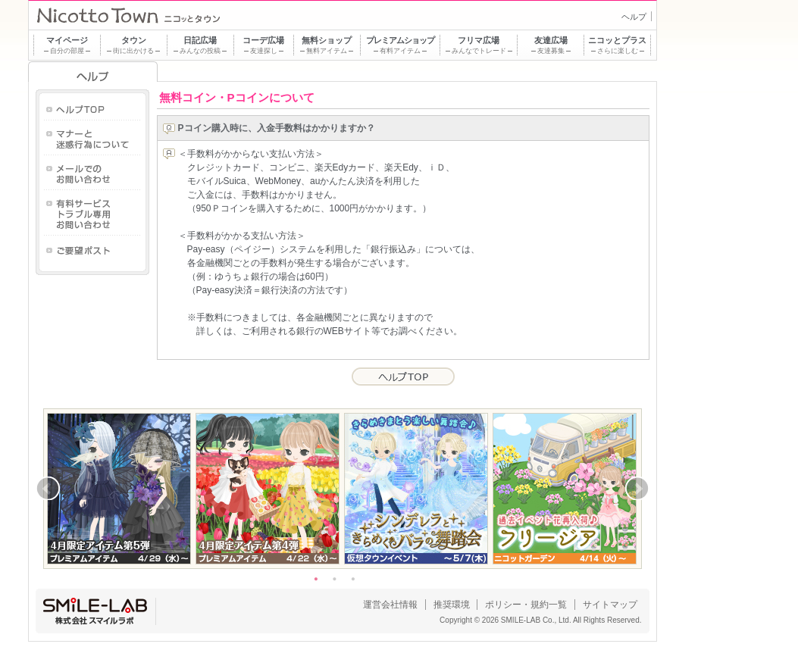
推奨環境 (452, 605)
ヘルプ (634, 17)
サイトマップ (610, 605)
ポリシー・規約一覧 (526, 605)
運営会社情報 (390, 605)
